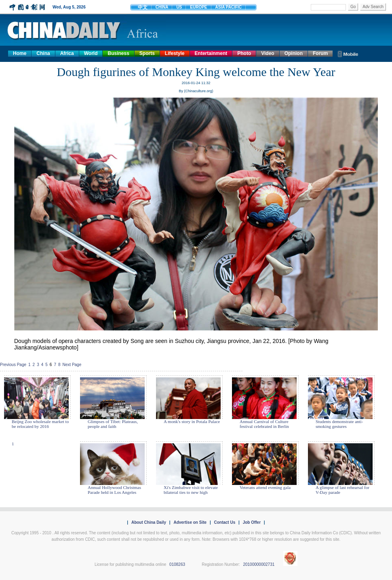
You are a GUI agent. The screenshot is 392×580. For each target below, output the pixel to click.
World (91, 53)
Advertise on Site (190, 522)
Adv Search (373, 7)
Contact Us (224, 522)
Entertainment (211, 53)
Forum (320, 53)
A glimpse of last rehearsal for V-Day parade (342, 490)
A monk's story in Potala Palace (192, 421)
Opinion (294, 53)
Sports (147, 53)
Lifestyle (175, 53)
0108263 (177, 564)
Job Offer (252, 522)
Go (353, 7)
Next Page (72, 365)
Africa (67, 53)
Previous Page (13, 365)
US (179, 7)
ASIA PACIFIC (229, 7)
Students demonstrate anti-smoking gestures (339, 424)
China (43, 53)
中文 (143, 7)
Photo (244, 53)
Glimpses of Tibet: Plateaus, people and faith (113, 424)
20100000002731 (259, 564)
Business (118, 53)
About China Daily (149, 522)
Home (20, 53)
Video (268, 53)
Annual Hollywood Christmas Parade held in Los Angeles (114, 490)
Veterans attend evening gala (265, 487)
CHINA (162, 7)
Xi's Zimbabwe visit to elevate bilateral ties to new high (191, 490)
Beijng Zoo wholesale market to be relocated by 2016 (40, 424)
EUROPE (198, 7)
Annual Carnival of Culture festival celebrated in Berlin (264, 424)
